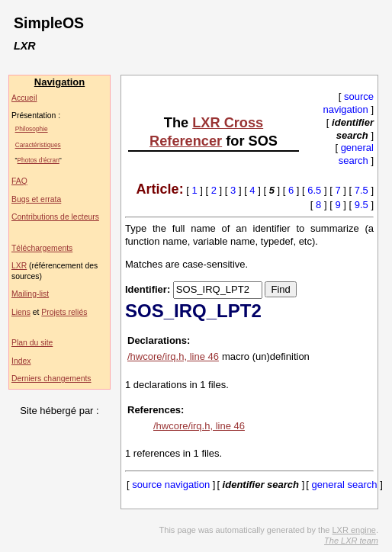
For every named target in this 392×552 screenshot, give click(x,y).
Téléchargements (42, 248)
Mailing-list (30, 294)
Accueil (24, 98)
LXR (19, 266)
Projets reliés (64, 312)
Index (21, 361)
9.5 (361, 205)
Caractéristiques (38, 145)
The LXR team (351, 541)
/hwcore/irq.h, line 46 (173, 356)
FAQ (19, 181)
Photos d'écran (39, 160)
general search (356, 154)
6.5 (314, 190)
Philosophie (32, 129)
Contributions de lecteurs (55, 217)
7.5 (361, 190)
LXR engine (354, 530)
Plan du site (32, 343)
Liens (21, 312)
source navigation (348, 103)
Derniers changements (51, 379)
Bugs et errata (36, 199)
